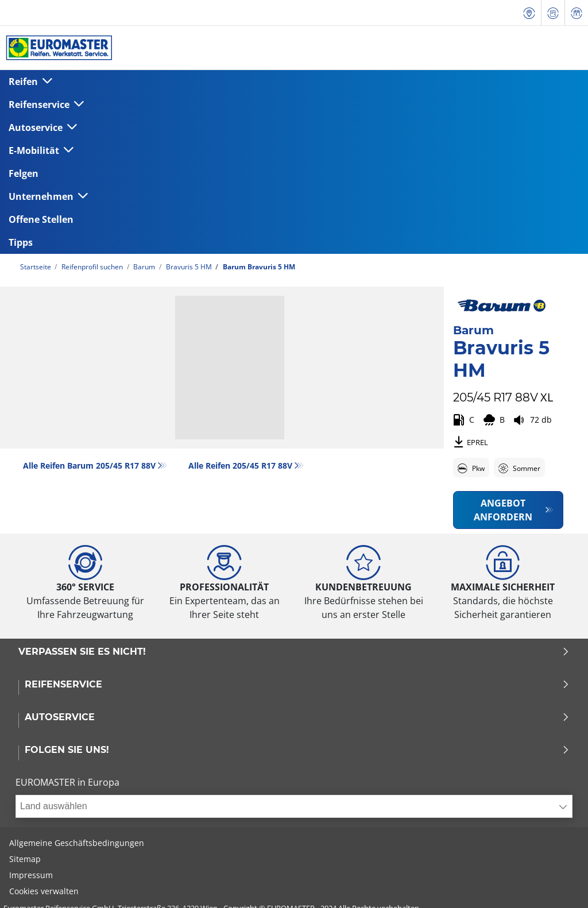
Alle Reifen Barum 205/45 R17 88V (89, 465)
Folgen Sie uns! (297, 750)
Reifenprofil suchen (91, 267)
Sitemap (25, 859)
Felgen (24, 173)
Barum (143, 267)
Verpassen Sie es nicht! (294, 652)
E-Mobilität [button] (35, 150)
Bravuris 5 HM (188, 267)
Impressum (31, 875)
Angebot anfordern (503, 510)
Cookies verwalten (44, 891)
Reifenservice (297, 685)
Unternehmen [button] (42, 196)
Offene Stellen (41, 219)
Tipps (21, 242)
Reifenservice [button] (40, 105)
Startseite (36, 267)
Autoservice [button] (37, 127)
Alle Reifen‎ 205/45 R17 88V (240, 465)
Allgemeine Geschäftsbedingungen (77, 843)
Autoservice (297, 717)
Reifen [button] (24, 82)
